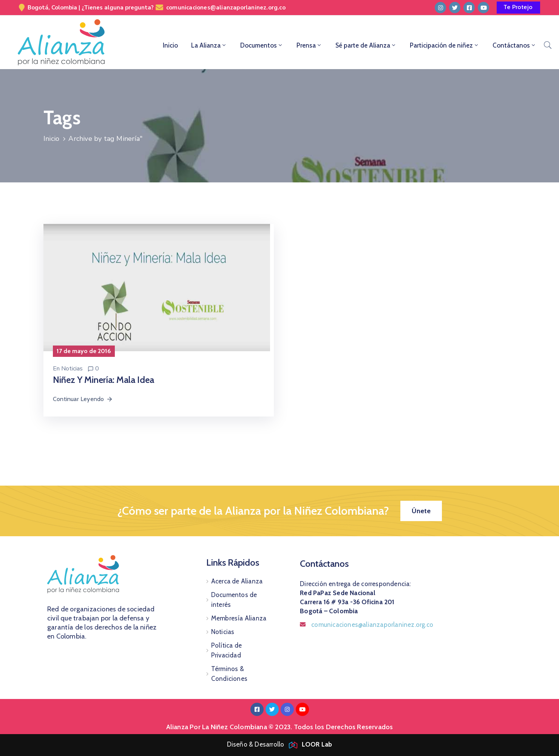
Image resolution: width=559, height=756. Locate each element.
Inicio (170, 45)
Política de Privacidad (226, 650)
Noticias (72, 369)
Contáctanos (514, 45)
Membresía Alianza (239, 618)
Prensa (309, 45)
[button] (518, 8)
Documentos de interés (234, 600)
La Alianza (209, 45)
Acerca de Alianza (237, 581)
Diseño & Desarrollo (280, 744)
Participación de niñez (445, 45)
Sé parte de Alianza (366, 45)
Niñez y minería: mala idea (103, 380)
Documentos (262, 45)
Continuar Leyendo (83, 399)
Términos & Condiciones (229, 674)
